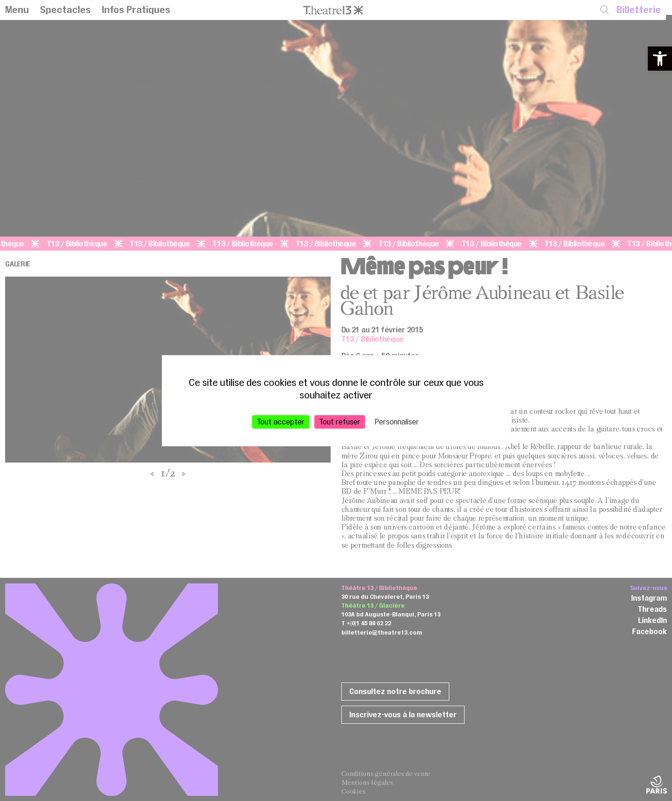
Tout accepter (281, 421)
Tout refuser (340, 421)
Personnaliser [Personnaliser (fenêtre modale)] (397, 421)
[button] (660, 59)
